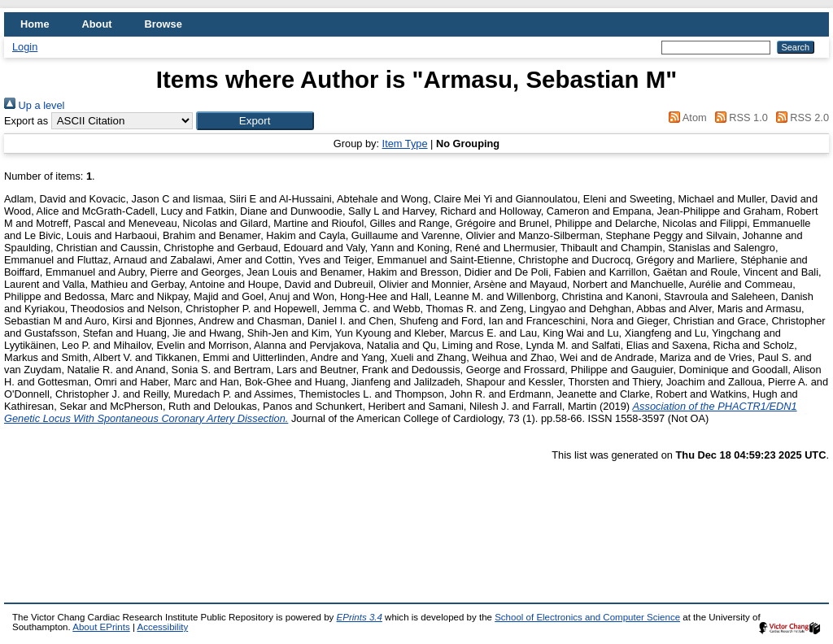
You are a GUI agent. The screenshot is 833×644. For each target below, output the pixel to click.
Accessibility (162, 627)
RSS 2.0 (800, 117)
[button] (255, 121)
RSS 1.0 (739, 117)
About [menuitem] (97, 24)
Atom (685, 117)
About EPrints (101, 627)
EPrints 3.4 (360, 617)
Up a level (34, 105)
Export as (26, 121)
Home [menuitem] (35, 24)
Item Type (405, 144)
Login (25, 47)
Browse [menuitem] (164, 24)
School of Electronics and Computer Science (587, 617)
